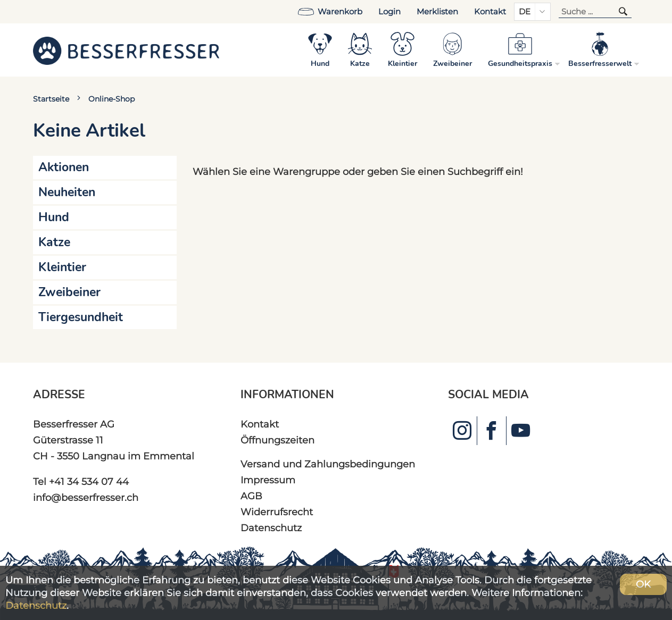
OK (643, 584)
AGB (251, 496)
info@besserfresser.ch (86, 497)
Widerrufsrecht (277, 512)
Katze (54, 242)
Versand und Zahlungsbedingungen (328, 464)
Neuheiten (67, 192)
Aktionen (64, 167)
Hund (54, 217)
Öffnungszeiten (277, 440)
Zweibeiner (69, 292)
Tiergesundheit (81, 317)
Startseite (51, 99)
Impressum (268, 480)
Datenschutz (271, 528)
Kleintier (62, 267)
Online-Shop (111, 99)
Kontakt (490, 12)
